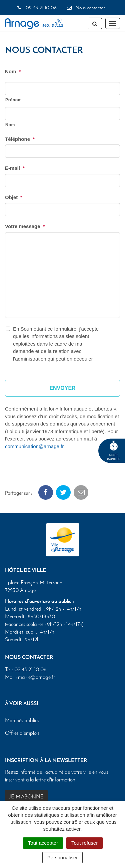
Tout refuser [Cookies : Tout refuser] (84, 843)
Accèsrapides (114, 451)
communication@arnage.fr (34, 446)
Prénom (13, 100)
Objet (14, 197)
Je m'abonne (26, 797)
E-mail (15, 168)
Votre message (25, 226)
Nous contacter (85, 8)
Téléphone (20, 139)
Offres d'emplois (22, 733)
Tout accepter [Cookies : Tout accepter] (43, 843)
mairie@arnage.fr (36, 677)
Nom (13, 71)
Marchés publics (22, 720)
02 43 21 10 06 (36, 8)
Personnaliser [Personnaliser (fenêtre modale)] (63, 858)
